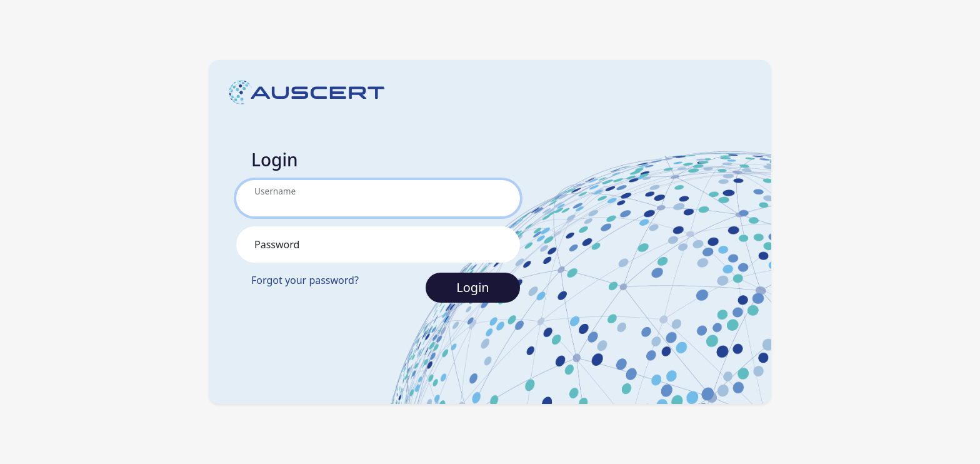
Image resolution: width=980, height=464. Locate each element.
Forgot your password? (305, 280)
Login (472, 287)
